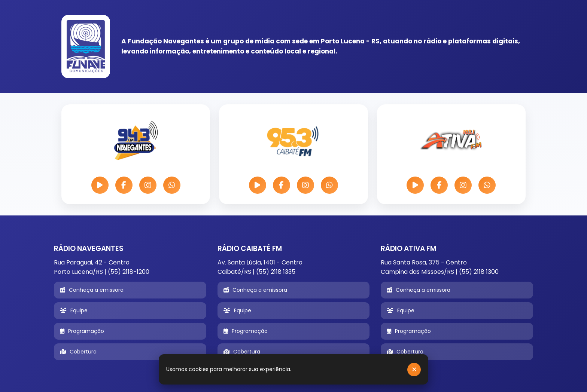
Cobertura (78, 352)
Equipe (74, 310)
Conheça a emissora (92, 290)
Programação (82, 331)
